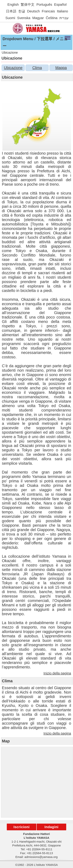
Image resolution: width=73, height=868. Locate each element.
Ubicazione (13, 68)
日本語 (11, 11)
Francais (48, 11)
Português (44, 4)
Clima (37, 68)
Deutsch (33, 11)
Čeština (52, 18)
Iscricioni (22, 827)
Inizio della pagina (57, 673)
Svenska (24, 18)
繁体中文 (28, 4)
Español (60, 4)
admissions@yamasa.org (41, 857)
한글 (22, 11)
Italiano (62, 11)
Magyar (38, 18)
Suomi (10, 18)
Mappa (61, 68)
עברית (64, 18)
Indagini (51, 827)
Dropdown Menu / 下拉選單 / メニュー (35, 42)
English (13, 4)
